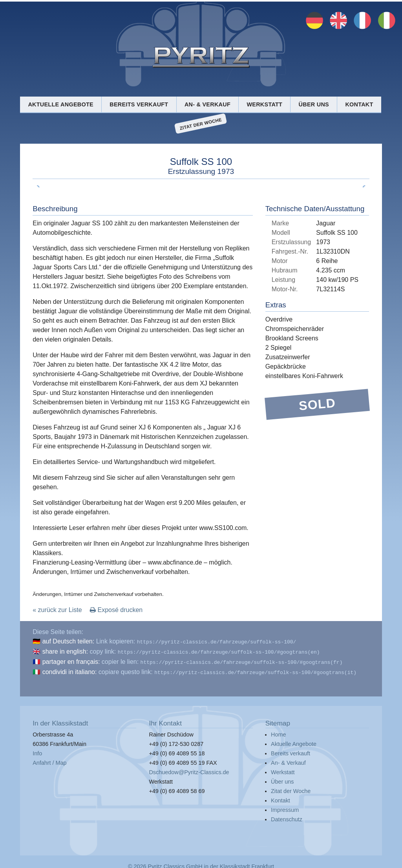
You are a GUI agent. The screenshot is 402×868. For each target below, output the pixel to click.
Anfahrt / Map (49, 760)
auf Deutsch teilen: (69, 641)
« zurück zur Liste (57, 610)
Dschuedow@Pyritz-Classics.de (189, 769)
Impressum (285, 807)
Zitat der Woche (201, 124)
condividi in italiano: (70, 670)
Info (37, 750)
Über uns (314, 104)
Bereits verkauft (139, 104)
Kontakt (359, 104)
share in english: (65, 651)
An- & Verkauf (207, 104)
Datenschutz (287, 816)
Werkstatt (264, 104)
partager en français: (71, 660)
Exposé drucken (116, 610)
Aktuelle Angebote (60, 104)
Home (278, 731)
